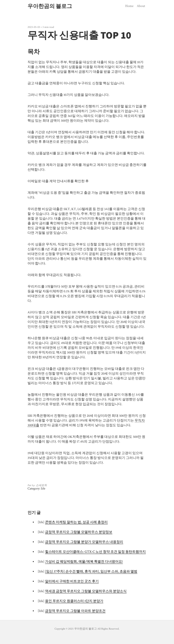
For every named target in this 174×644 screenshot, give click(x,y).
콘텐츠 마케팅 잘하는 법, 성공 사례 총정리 (76, 522)
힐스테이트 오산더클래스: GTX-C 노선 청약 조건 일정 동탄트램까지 (95, 552)
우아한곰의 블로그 (50, 6)
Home (129, 6)
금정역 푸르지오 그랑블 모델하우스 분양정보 (79, 532)
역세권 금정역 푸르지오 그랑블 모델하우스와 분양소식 (86, 591)
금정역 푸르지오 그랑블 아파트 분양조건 (75, 611)
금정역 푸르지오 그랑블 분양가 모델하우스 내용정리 (84, 542)
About (141, 6)
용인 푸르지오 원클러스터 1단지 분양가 (74, 601)
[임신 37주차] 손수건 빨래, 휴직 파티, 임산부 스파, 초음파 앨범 (91, 571)
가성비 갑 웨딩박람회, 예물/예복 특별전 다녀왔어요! (84, 562)
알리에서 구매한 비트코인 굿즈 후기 (72, 581)
